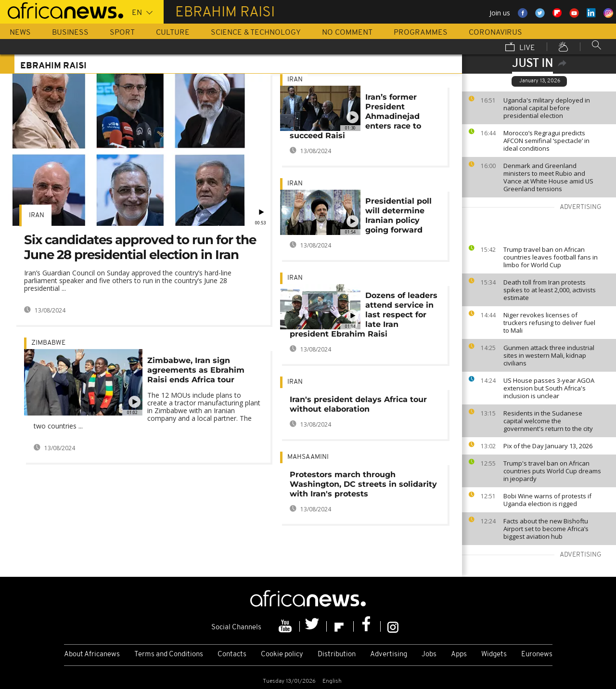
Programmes (421, 33)
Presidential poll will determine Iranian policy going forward (398, 215)
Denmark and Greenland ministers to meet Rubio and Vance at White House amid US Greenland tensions (548, 177)
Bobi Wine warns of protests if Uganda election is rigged (547, 500)
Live (520, 48)
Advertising (389, 655)
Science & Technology (256, 33)
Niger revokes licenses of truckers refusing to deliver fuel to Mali (549, 323)
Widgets (494, 655)
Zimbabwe (48, 343)
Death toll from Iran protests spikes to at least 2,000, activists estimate (550, 290)
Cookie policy (282, 655)
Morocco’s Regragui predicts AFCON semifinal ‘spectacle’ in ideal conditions (546, 141)
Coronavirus (495, 33)
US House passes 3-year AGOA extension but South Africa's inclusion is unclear (549, 388)
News (20, 33)
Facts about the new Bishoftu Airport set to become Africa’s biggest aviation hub (546, 529)
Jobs (429, 655)
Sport (122, 33)
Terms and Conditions (169, 655)
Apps (459, 655)
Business (70, 33)
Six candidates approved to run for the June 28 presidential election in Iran (140, 247)
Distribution (337, 655)
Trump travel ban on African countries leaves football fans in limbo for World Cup (551, 257)
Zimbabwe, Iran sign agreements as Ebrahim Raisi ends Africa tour (196, 370)
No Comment (347, 33)
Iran (37, 215)
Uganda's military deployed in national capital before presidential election (547, 108)
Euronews (537, 655)
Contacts (232, 655)
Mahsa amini (308, 457)
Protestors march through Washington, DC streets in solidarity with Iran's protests (363, 484)
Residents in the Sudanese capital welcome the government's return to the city (548, 421)
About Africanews (92, 655)
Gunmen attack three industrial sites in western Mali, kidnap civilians (549, 355)
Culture (173, 33)
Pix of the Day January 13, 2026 (548, 446)
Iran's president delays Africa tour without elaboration (358, 404)
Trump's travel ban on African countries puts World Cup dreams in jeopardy (552, 471)
